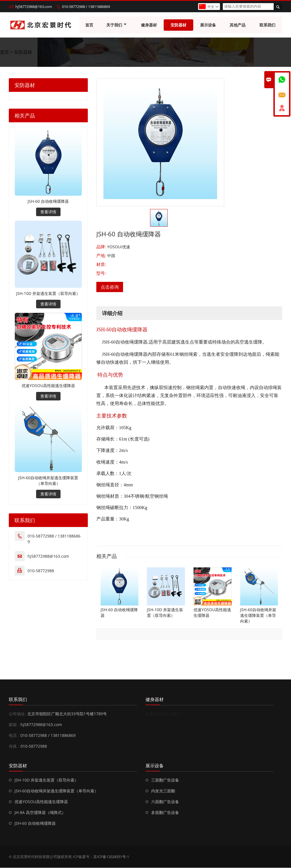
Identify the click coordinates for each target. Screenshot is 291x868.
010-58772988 (41, 571)
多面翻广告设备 (165, 813)
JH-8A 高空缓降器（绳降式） (40, 813)
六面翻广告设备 (165, 802)
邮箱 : (14, 725)
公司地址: (17, 714)
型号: (101, 273)
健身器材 (149, 25)
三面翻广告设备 (165, 780)
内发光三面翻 (163, 791)
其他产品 (238, 25)
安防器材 (178, 25)
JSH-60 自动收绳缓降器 (48, 201)
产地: (102, 256)
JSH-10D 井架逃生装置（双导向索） (48, 294)
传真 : (14, 746)
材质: (101, 264)
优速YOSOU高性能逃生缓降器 (48, 386)
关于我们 (116, 25)
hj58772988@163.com (34, 7)
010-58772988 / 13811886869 (86, 7)
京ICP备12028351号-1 (111, 857)
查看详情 (48, 212)
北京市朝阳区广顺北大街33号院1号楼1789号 (67, 714)
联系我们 (267, 25)
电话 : (14, 736)
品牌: (102, 247)
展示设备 (208, 25)
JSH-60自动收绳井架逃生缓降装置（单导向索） (48, 481)
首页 (89, 25)
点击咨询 (110, 287)
